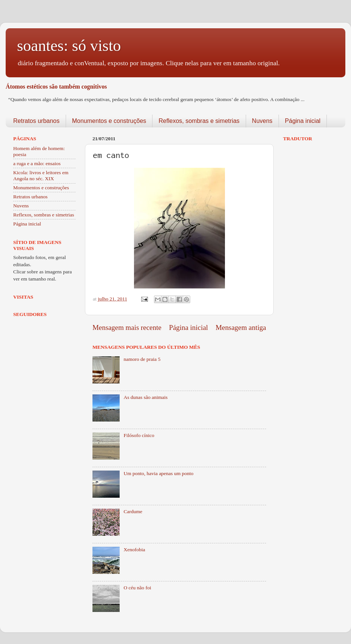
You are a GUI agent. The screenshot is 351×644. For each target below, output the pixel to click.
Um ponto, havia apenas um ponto (158, 473)
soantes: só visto (69, 46)
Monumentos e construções (109, 121)
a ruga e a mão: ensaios (37, 163)
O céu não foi (137, 588)
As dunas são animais (145, 397)
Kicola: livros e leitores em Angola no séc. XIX (41, 176)
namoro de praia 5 (142, 359)
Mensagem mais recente (127, 327)
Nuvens (262, 121)
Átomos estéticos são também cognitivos (56, 87)
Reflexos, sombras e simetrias (199, 121)
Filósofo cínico (139, 435)
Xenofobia (134, 550)
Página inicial (303, 121)
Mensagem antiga (241, 327)
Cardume (133, 511)
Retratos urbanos (36, 121)
